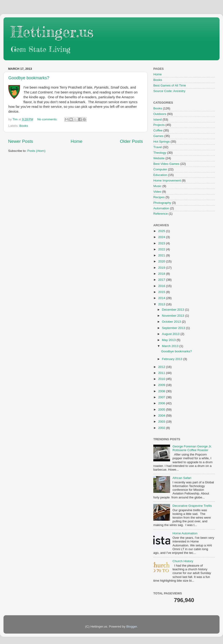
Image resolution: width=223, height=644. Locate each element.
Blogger (132, 626)
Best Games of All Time (170, 85)
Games (158, 136)
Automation (161, 208)
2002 (162, 428)
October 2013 (172, 322)
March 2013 (171, 346)
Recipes (159, 197)
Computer (160, 169)
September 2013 (174, 328)
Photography (162, 203)
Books (24, 126)
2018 (162, 274)
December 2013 (174, 310)
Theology (160, 153)
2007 (162, 397)
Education (160, 175)
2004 (162, 416)
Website (159, 158)
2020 (162, 261)
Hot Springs (162, 142)
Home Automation (185, 533)
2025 (162, 231)
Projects (159, 125)
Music (157, 186)
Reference (161, 214)
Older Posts (131, 141)
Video (157, 192)
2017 (162, 280)
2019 (162, 268)
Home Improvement (167, 180)
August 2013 (171, 334)
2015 (162, 292)
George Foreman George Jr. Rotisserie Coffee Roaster (192, 448)
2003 (162, 422)
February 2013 (173, 359)
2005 (162, 410)
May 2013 (169, 340)
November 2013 (174, 316)
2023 (162, 243)
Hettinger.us (52, 32)
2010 (162, 379)
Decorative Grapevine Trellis (192, 506)
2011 (162, 373)
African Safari (182, 478)
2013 (162, 304)
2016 (162, 286)
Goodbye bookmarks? (29, 78)
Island (157, 120)
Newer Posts (21, 141)
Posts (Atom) (36, 151)
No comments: (48, 119)
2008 (162, 391)
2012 (162, 367)
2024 (162, 237)
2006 (162, 403)
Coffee (158, 130)
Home (76, 141)
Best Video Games (166, 164)
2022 (162, 249)
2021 (162, 255)
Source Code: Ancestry (169, 91)
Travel (158, 147)
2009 (162, 385)
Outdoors (160, 114)
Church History (183, 561)
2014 (162, 298)
